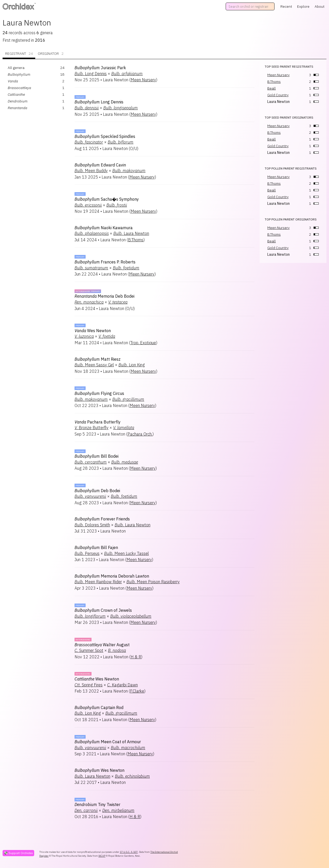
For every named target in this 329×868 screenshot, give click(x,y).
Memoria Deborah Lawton (112, 576)
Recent (286, 6)
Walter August (102, 645)
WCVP (102, 856)
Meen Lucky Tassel (126, 553)
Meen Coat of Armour (108, 742)
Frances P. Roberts (105, 262)
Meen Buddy (91, 171)
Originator (51, 54)
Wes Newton (93, 331)
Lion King (132, 365)
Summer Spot (89, 650)
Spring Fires (89, 685)
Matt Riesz (98, 359)
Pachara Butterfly (98, 422)
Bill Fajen (96, 547)
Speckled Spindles (105, 136)
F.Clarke (137, 691)
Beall (272, 88)
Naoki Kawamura (104, 228)
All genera (16, 68)
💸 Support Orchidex (18, 853)
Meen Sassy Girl (94, 365)
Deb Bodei (97, 491)
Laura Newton (131, 233)
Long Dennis (91, 74)
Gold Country (278, 95)
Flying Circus (99, 393)
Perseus (87, 553)
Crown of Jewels (103, 610)
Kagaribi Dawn (122, 685)
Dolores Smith (92, 525)
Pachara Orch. (140, 434)
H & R (136, 657)
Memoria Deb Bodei (104, 296)
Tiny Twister (97, 804)
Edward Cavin (100, 165)
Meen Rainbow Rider (98, 582)
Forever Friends (102, 519)
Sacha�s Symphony (107, 199)
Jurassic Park (100, 68)
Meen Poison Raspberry (153, 582)
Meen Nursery (143, 80)
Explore (303, 6)
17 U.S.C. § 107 (129, 852)
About (319, 6)
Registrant (19, 54)
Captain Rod (99, 707)
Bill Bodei (97, 456)
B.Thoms (136, 240)
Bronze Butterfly (92, 428)
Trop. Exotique (143, 343)
